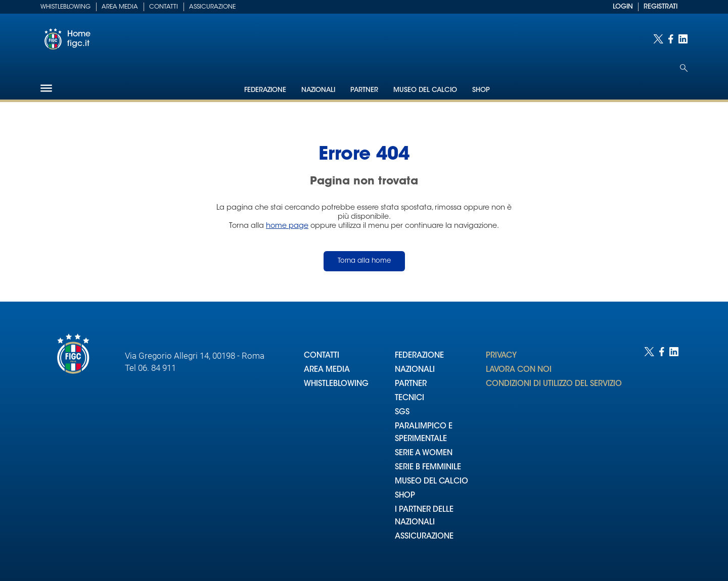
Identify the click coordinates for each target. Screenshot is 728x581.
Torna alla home (364, 261)
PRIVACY (501, 356)
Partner (364, 90)
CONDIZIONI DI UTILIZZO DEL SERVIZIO (554, 384)
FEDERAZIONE (419, 356)
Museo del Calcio (425, 90)
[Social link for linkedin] (683, 39)
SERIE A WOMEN (424, 453)
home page (287, 226)
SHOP (405, 496)
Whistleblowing (65, 7)
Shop (481, 90)
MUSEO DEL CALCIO (431, 482)
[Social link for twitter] (658, 39)
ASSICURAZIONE (424, 537)
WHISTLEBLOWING (336, 384)
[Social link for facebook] (671, 39)
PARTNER (411, 384)
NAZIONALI (415, 370)
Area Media (120, 7)
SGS (402, 413)
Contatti (164, 7)
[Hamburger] (46, 88)
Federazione (265, 90)
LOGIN (623, 7)
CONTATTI (322, 356)
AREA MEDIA (327, 370)
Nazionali (318, 90)
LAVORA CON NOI (519, 370)
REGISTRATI (661, 7)
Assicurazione (212, 7)
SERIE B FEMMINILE (428, 468)
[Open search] (684, 68)
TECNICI (409, 398)
